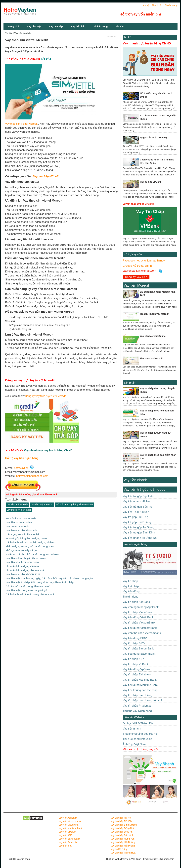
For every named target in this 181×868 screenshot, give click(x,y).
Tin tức (120, 26)
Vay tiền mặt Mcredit (17, 505)
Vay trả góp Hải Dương (137, 522)
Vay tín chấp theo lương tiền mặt (143, 700)
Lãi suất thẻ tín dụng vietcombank (25, 568)
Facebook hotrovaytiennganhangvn (144, 261)
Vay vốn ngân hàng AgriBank (141, 607)
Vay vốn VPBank (67, 832)
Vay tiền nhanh (135, 480)
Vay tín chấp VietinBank (137, 612)
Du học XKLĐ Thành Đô (138, 723)
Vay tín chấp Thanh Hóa (123, 853)
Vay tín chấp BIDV (134, 643)
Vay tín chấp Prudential (137, 706)
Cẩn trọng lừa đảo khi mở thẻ (22, 534)
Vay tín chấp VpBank (136, 664)
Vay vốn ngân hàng (136, 544)
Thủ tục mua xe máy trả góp (22, 549)
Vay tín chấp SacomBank (138, 649)
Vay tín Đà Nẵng (119, 849)
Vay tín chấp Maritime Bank (140, 680)
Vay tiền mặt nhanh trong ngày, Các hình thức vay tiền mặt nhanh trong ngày (49, 576)
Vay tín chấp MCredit (46, 176)
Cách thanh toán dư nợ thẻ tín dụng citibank (31, 542)
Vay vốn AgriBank (68, 818)
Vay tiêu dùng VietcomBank (140, 628)
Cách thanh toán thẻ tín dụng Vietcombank (30, 591)
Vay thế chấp (78, 26)
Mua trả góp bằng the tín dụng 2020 (26, 538)
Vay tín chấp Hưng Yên (123, 839)
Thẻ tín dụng (101, 26)
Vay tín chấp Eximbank (137, 675)
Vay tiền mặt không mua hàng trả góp (27, 588)
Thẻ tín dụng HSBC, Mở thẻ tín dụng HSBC (31, 545)
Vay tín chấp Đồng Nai (122, 828)
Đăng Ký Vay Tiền (136, 277)
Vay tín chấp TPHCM (121, 821)
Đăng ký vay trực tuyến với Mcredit (45, 396)
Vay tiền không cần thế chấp (140, 690)
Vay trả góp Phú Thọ (135, 517)
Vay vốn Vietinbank (69, 825)
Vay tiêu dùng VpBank (136, 669)
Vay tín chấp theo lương (137, 695)
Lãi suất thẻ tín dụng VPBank (22, 565)
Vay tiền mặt (34, 26)
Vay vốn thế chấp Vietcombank (142, 633)
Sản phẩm (130, 383)
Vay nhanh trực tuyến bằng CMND (147, 43)
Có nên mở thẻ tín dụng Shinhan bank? (28, 584)
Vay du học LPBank (151, 182)
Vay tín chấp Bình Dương (124, 825)
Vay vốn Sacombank (69, 839)
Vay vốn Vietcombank (70, 821)
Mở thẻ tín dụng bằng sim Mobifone (74, 505)
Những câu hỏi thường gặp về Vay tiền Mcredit (32, 495)
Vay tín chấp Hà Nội (121, 818)
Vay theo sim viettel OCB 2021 (23, 572)
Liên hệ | (146, 5)
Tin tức (128, 37)
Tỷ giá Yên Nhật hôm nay (154, 137)
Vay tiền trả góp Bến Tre (138, 507)
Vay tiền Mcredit (136, 285)
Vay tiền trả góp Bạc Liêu (138, 496)
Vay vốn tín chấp (23, 33)
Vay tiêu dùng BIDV (135, 638)
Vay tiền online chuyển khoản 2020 (26, 557)
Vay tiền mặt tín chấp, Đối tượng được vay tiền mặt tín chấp (40, 580)
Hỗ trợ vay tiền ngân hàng (22, 458)
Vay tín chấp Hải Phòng (123, 846)
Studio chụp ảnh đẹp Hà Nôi (140, 734)
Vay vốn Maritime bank (71, 828)
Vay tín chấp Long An (122, 832)
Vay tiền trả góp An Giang (138, 527)
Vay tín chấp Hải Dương (123, 842)
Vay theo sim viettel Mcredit (21, 124)
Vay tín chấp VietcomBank (139, 623)
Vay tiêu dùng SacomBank (139, 654)
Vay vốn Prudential (68, 842)
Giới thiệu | (158, 5)
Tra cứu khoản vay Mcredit (21, 518)
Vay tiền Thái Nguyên (136, 512)
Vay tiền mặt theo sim (42, 505)
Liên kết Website (134, 717)
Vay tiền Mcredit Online (19, 522)
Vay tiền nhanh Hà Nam (137, 501)
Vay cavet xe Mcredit (17, 526)
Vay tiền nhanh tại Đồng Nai (140, 538)
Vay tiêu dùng (131, 591)
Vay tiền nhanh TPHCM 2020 (22, 561)
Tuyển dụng (171, 5)
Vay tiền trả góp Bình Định (139, 533)
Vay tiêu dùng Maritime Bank (140, 685)
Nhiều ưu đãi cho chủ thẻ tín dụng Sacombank (32, 553)
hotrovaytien (21, 468)
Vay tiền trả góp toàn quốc (144, 489)
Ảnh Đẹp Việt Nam (134, 744)
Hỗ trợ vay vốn (133, 254)
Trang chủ (13, 26)
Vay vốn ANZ (66, 835)
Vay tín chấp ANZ (133, 659)
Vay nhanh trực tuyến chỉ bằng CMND (48, 450)
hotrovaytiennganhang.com (32, 476)
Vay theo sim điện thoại (19, 510)
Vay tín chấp (56, 26)
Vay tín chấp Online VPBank (138, 204)
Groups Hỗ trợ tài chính (137, 266)
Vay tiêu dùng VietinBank (138, 617)
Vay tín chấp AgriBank (136, 602)
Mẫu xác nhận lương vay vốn (141, 749)
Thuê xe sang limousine (137, 739)
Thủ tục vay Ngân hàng (137, 711)
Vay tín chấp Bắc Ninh (122, 835)
